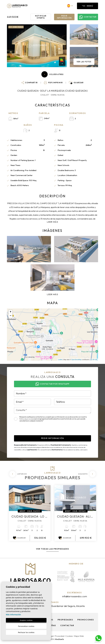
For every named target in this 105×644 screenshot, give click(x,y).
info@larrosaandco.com (74, 596)
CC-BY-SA (94, 360)
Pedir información (64, 17)
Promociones (86, 620)
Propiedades (65, 620)
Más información (13, 615)
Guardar (19, 538)
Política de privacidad (27, 419)
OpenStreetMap (76, 360)
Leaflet (60, 360)
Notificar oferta (41, 17)
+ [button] (11, 312)
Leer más (52, 222)
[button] (29, 83)
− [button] (11, 316)
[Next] (87, 474)
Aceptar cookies (26, 620)
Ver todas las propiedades (52, 549)
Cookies (69, 636)
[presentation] (34, 430)
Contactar (67, 625)
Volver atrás (52, 74)
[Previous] (18, 474)
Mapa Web (79, 636)
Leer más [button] (52, 294)
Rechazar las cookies (26, 632)
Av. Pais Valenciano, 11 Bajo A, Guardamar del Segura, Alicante (52, 606)
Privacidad (59, 636)
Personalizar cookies (26, 626)
